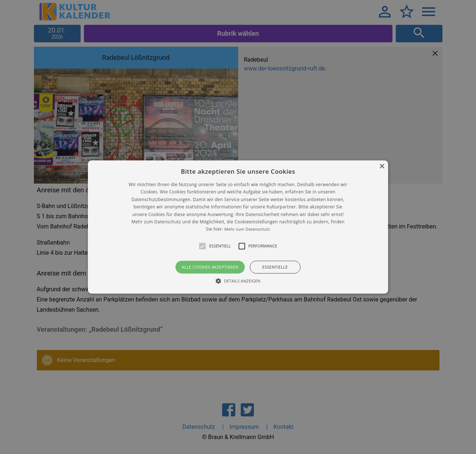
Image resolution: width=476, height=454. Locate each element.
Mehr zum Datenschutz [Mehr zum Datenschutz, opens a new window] (247, 229)
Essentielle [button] (275, 267)
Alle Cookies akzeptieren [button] (210, 267)
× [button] (382, 167)
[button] (238, 227)
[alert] (238, 227)
